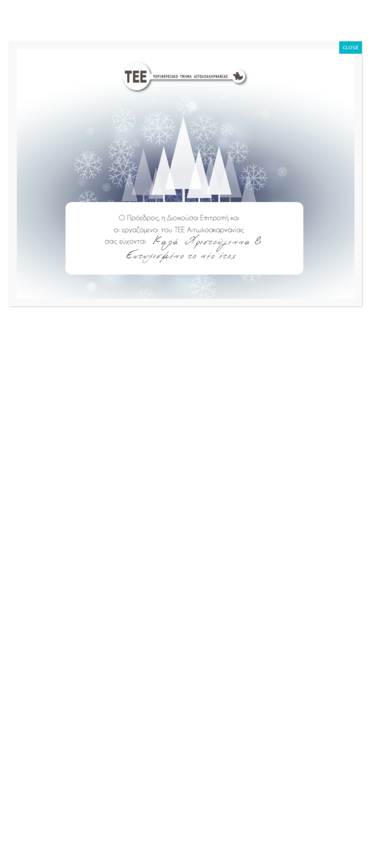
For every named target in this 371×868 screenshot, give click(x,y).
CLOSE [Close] (351, 47)
